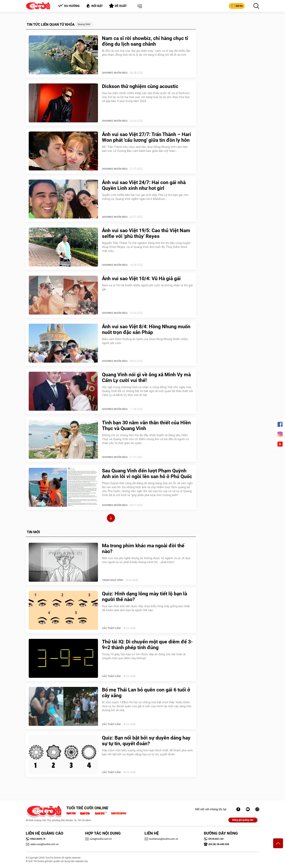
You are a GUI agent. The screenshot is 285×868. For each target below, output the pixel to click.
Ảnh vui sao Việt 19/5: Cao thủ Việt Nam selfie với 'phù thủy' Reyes (146, 233)
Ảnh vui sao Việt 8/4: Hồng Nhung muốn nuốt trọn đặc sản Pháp (146, 329)
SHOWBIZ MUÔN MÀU (115, 73)
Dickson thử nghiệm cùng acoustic (140, 86)
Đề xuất (118, 6)
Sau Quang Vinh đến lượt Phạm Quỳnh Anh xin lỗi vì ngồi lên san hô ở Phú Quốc (147, 474)
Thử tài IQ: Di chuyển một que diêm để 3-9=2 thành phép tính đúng (147, 645)
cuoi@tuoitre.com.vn (98, 839)
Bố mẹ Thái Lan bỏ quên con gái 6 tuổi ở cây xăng (146, 693)
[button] (139, 7)
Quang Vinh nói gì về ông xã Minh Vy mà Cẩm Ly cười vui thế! (146, 377)
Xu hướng (69, 6)
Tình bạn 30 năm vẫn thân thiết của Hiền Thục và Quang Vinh (146, 425)
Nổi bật (94, 6)
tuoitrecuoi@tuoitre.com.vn (161, 839)
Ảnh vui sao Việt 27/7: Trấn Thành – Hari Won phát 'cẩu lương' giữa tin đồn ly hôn (146, 137)
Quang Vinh (84, 24)
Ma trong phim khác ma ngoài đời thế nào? (143, 548)
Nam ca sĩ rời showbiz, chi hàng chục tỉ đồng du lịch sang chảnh (145, 41)
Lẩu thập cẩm (111, 628)
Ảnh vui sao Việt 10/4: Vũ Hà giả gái (141, 278)
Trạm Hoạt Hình (113, 580)
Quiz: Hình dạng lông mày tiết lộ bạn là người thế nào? (144, 597)
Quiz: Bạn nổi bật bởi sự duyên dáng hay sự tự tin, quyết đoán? (146, 741)
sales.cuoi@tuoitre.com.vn (42, 844)
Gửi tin (237, 6)
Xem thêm (111, 519)
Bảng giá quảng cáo (243, 820)
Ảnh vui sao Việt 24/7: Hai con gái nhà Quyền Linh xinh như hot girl (144, 185)
